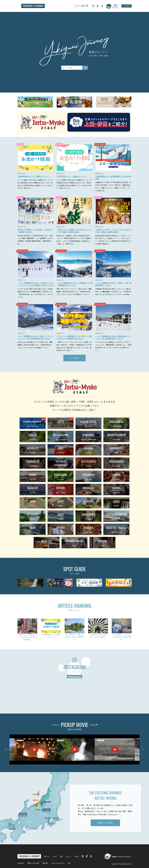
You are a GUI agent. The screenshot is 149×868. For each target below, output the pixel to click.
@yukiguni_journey (75, 677)
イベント (20, 144)
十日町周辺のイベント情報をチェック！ (72, 177)
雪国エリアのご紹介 (105, 823)
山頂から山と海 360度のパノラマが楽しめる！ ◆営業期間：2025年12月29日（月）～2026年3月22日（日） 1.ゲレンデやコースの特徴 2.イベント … (35, 345)
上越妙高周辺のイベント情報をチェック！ (34, 177)
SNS (69, 863)
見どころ (47, 856)
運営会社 (45, 863)
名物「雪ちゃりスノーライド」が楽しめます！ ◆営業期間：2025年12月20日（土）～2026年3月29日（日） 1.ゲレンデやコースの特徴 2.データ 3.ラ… (74, 292)
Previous (7, 749)
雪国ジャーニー (33, 6)
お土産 (76, 856)
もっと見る (75, 358)
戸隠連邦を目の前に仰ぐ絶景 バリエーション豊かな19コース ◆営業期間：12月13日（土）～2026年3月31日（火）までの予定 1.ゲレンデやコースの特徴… (113, 292)
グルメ (55, 856)
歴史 (61, 856)
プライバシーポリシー (58, 863)
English (128, 6)
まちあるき (21, 863)
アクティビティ (100, 144)
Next (142, 749)
